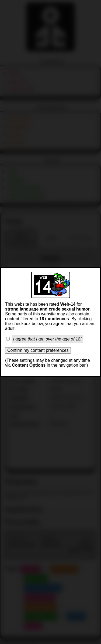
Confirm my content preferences (38, 350)
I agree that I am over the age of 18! (47, 339)
